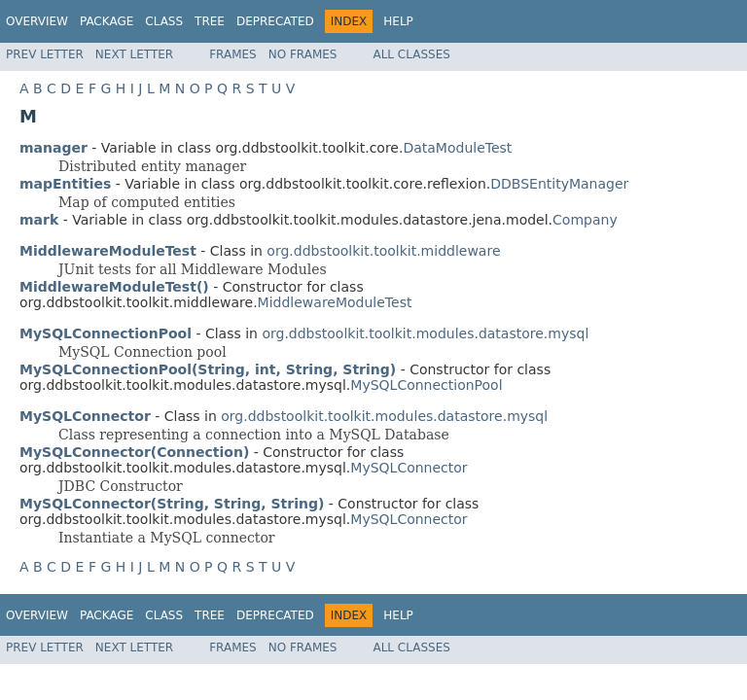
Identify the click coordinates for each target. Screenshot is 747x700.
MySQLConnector (409, 468)
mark (39, 220)
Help (398, 21)
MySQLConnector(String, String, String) (172, 504)
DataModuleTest (457, 148)
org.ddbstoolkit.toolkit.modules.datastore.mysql (425, 333)
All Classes (411, 54)
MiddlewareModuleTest (335, 302)
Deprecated (275, 21)
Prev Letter (45, 54)
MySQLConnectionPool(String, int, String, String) (208, 369)
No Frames (303, 54)
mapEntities (65, 184)
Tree (210, 21)
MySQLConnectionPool (426, 385)
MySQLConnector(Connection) (134, 452)
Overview (37, 21)
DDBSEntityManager (559, 184)
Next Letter (134, 54)
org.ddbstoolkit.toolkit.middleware (383, 251)
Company (585, 220)
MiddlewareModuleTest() (114, 287)
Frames (233, 54)
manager (53, 148)
